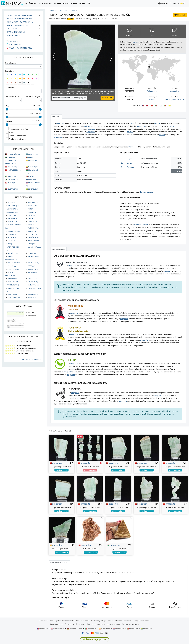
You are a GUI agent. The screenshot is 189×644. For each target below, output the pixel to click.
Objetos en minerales (18, 25)
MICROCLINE (14, 263)
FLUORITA (12, 237)
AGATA (11, 202)
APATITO (32, 209)
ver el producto (61, 470)
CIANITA (32, 218)
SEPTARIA (12, 279)
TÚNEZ (12, 183)
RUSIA (32, 179)
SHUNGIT (33, 279)
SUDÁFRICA (13, 189)
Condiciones (44, 621)
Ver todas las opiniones (32, 359)
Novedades (12, 41)
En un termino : (11, 87)
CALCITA (32, 215)
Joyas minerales (16, 32)
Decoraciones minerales (19, 19)
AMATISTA (33, 202)
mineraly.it (91, 629)
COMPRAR (180, 15)
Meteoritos (13, 35)
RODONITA (33, 269)
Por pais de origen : (33, 97)
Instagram (81, 624)
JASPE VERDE (14, 298)
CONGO (32, 157)
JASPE (31, 244)
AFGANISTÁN (14, 154)
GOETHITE (12, 240)
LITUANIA (33, 167)
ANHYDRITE (13, 209)
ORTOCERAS (33, 263)
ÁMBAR (32, 298)
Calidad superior (15, 45)
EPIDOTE (32, 234)
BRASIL (12, 157)
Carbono (130, 167)
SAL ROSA (33, 272)
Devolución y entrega (99, 621)
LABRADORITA (35, 247)
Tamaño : (9, 121)
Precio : (8, 106)
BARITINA (12, 215)
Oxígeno (130, 159)
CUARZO (32, 221)
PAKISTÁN (13, 179)
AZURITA (32, 212)
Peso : (8, 114)
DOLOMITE (13, 234)
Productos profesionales (19, 48)
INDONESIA (13, 167)
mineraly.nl (119, 629)
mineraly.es (104, 629)
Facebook (69, 624)
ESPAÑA (32, 160)
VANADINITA (33, 285)
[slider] (7, 109)
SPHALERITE (13, 282)
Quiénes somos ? (83, 621)
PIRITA (31, 266)
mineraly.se (147, 629)
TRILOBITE (33, 282)
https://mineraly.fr (132, 624)
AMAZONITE (13, 206)
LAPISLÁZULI (13, 253)
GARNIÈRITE (33, 237)
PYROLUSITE (13, 269)
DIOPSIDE (32, 231)
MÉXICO (12, 176)
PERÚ (32, 176)
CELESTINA (13, 218)
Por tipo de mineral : (13, 97)
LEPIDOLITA (33, 253)
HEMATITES (33, 240)
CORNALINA (13, 221)
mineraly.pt (133, 629)
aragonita (56, 463)
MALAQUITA (33, 256)
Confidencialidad (68, 621)
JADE (10, 244)
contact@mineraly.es (112, 624)
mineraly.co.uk (58, 629)
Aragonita (174, 91)
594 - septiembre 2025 (174, 100)
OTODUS (12, 266)
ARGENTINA (34, 154)
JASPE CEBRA (13, 294)
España (152, 100)
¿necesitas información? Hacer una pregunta (69, 98)
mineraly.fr (43, 629)
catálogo (54, 10)
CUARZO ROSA (14, 231)
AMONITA (32, 206)
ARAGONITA (13, 212)
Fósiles (12, 29)
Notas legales (55, 621)
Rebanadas (74, 10)
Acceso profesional (115, 621)
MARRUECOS (14, 170)
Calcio (129, 163)
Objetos (64, 10)
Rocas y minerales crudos (20, 15)
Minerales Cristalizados (20, 22)
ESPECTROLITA (34, 288)
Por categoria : (11, 63)
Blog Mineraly (57, 624)
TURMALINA (13, 285)
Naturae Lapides (146, 192)
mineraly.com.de (75, 629)
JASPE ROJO (33, 294)
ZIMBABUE (33, 189)
